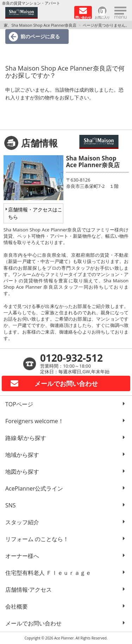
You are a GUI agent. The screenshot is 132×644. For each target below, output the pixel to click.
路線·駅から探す (26, 438)
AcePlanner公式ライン (34, 488)
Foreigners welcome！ (34, 421)
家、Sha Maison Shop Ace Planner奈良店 (40, 25)
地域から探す (22, 455)
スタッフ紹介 (22, 522)
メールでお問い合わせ (33, 623)
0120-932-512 (71, 358)
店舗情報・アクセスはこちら (35, 213)
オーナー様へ (22, 556)
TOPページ (19, 404)
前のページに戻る (40, 36)
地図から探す (22, 472)
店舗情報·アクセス (29, 590)
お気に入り (102, 17)
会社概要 (17, 606)
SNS (11, 505)
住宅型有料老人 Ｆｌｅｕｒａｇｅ (48, 573)
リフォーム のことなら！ (37, 539)
